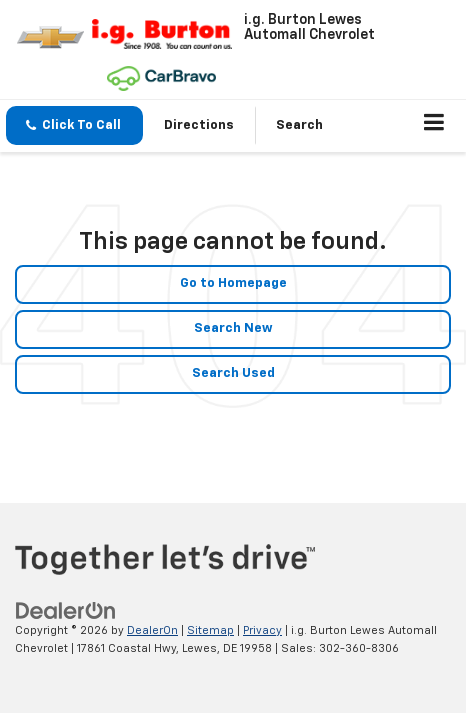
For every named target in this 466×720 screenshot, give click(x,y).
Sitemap (210, 630)
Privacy (262, 630)
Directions (199, 125)
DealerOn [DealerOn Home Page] (152, 630)
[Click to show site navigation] (434, 126)
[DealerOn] (66, 610)
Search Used (233, 373)
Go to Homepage (233, 283)
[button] (74, 125)
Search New (233, 328)
